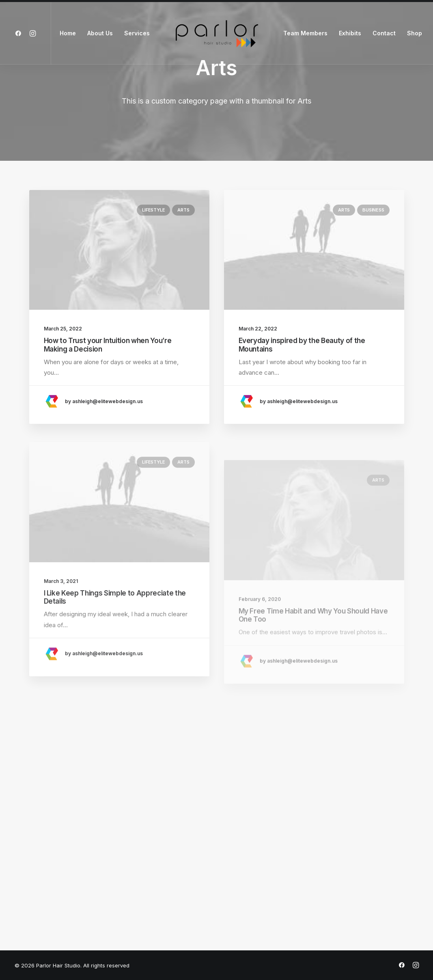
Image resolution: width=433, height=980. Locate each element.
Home (68, 33)
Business (373, 210)
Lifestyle (153, 210)
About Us (100, 33)
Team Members (305, 33)
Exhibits (350, 33)
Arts (183, 210)
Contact (384, 33)
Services (137, 33)
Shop (415, 33)
